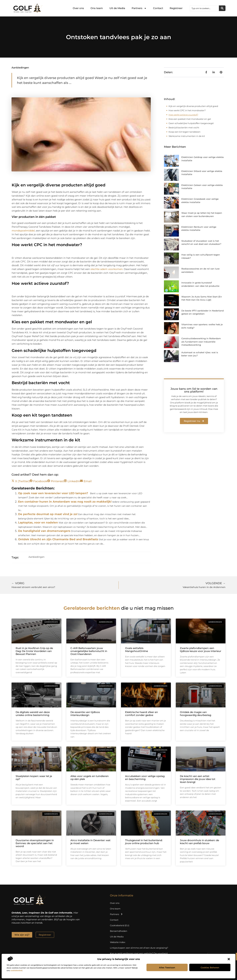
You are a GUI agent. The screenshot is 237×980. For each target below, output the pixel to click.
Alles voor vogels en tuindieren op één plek (90, 778)
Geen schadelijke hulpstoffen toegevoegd (191, 123)
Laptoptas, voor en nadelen (38, 522)
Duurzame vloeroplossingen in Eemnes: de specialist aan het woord (35, 843)
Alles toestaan (167, 967)
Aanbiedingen (20, 68)
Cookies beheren (210, 967)
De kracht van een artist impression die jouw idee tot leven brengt (198, 779)
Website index (118, 942)
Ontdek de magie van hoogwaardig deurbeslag (196, 714)
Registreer (176, 8)
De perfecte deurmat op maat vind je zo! (48, 514)
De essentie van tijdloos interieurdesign (85, 714)
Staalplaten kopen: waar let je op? (34, 778)
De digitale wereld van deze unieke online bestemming (33, 714)
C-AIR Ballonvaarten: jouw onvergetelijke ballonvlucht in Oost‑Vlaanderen (89, 651)
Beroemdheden (119, 931)
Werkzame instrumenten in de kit (187, 136)
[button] (229, 959)
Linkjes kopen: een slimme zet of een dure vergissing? (139, 948)
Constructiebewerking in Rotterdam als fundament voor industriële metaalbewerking (201, 342)
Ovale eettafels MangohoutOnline (137, 650)
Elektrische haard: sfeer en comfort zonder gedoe (141, 714)
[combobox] (204, 8)
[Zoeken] (222, 8)
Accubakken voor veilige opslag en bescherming (145, 778)
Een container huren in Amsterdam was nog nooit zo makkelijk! (65, 502)
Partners (139, 8)
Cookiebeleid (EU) (120, 925)
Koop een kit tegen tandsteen (184, 132)
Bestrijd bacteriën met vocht (184, 127)
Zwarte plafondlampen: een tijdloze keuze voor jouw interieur (201, 650)
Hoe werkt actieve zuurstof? (183, 115)
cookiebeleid (16, 970)
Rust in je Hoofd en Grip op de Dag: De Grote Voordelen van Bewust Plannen (34, 651)
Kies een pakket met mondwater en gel (190, 119)
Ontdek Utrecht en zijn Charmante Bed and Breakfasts (58, 539)
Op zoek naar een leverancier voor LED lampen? (53, 493)
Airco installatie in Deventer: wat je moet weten (90, 842)
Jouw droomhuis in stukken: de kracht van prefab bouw (199, 842)
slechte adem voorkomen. (107, 269)
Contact (158, 8)
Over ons (78, 8)
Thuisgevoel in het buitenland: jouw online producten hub (144, 842)
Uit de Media (117, 8)
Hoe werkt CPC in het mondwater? (187, 110)
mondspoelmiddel (23, 231)
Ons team (97, 8)
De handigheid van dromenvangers (44, 531)
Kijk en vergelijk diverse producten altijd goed (193, 106)
